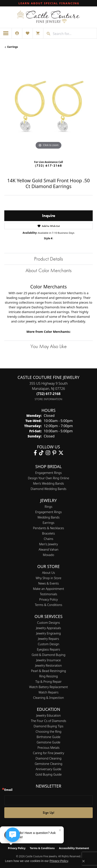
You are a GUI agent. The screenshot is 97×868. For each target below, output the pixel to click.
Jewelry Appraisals (48, 628)
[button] (17, 33)
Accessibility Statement (74, 848)
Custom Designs (48, 623)
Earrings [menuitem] (48, 523)
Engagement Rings (48, 473)
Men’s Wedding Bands (48, 483)
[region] (48, 106)
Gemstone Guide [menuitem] (48, 742)
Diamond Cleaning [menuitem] (49, 758)
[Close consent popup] (83, 861)
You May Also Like (49, 346)
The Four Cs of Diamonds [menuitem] (48, 721)
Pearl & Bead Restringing (49, 671)
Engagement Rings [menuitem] (48, 512)
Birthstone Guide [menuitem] (49, 737)
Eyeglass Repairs (48, 649)
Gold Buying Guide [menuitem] (48, 774)
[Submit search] (47, 34)
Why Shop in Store (48, 578)
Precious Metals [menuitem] (49, 748)
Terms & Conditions (48, 605)
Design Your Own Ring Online (48, 478)
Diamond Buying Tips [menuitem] (49, 726)
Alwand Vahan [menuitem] (48, 549)
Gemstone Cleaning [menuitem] (49, 764)
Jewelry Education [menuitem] (48, 715)
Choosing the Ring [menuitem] (48, 732)
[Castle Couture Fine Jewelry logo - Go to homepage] (48, 17)
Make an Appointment (49, 589)
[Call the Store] (48, 394)
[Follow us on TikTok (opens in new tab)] (41, 453)
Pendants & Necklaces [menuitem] (48, 528)
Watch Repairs (48, 692)
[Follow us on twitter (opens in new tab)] (61, 453)
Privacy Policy (49, 599)
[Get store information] (49, 399)
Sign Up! (48, 813)
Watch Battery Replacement (48, 687)
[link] (48, 3)
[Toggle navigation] (6, 33)
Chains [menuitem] (48, 539)
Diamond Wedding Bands (48, 489)
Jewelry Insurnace (48, 660)
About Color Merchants (48, 270)
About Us (48, 573)
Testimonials (49, 594)
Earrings (13, 47)
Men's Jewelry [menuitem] (48, 544)
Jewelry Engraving (49, 633)
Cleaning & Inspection (48, 698)
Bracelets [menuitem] (48, 533)
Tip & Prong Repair (49, 682)
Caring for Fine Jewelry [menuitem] (48, 753)
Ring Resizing (49, 676)
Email (8, 790)
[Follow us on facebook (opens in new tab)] (35, 453)
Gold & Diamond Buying (48, 655)
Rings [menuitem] (48, 507)
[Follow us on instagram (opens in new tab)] (48, 453)
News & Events (48, 583)
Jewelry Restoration (48, 665)
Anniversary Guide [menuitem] (48, 769)
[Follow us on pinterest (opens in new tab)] (54, 453)
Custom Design (48, 644)
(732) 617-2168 (48, 166)
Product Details (48, 259)
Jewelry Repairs (48, 639)
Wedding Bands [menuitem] (49, 517)
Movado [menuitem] (48, 555)
